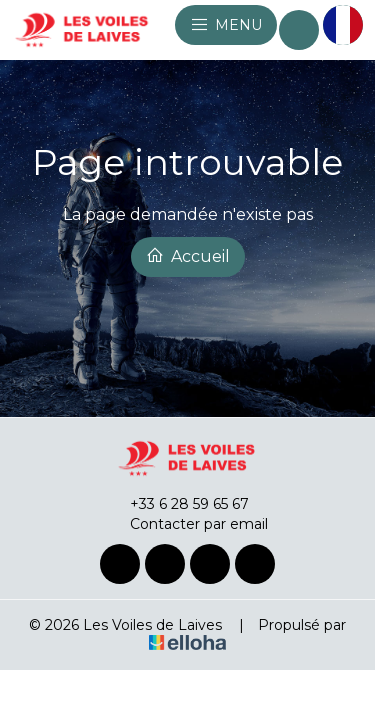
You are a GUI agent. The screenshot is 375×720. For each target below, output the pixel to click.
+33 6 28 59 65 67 (178, 504)
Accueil (188, 256)
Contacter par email (187, 524)
